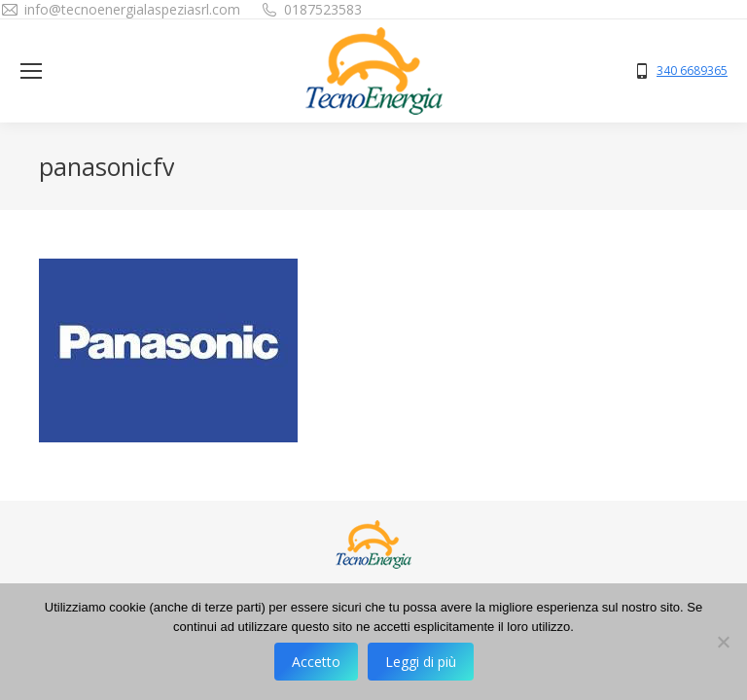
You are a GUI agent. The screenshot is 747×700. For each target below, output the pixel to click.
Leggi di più (421, 662)
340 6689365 (692, 71)
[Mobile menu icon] (31, 71)
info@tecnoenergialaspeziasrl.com (132, 9)
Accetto (316, 662)
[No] (723, 642)
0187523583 (323, 9)
